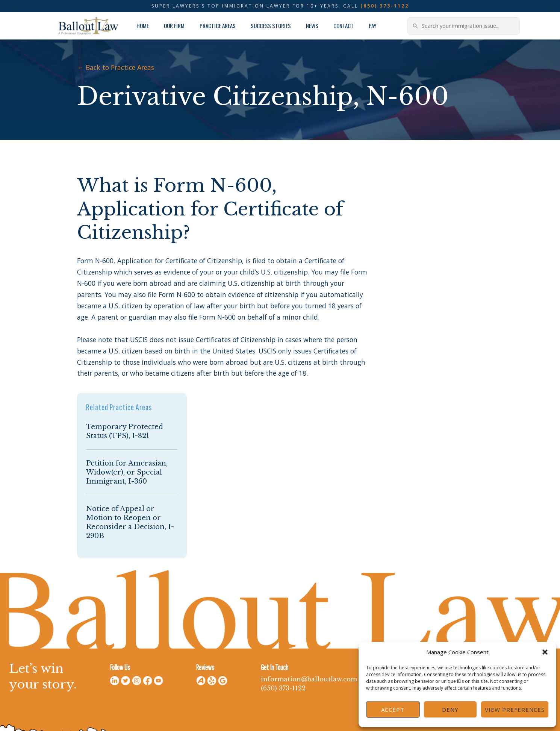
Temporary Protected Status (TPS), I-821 (125, 431)
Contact (344, 26)
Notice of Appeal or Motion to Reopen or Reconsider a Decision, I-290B (130, 522)
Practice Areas (218, 26)
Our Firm (174, 26)
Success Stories (271, 26)
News (312, 26)
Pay (372, 26)
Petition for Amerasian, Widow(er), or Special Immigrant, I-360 (127, 472)
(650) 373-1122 (385, 6)
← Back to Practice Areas (116, 67)
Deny (450, 710)
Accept (393, 710)
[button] (545, 652)
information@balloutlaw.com (309, 679)
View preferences (515, 710)
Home (143, 26)
